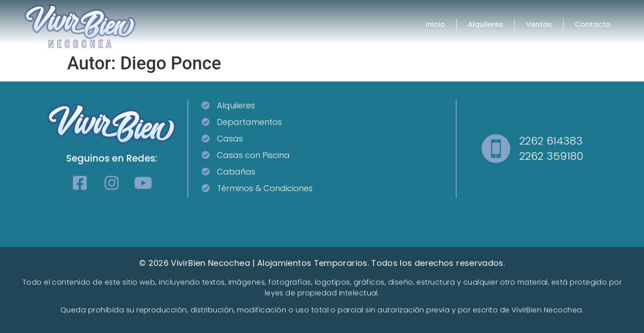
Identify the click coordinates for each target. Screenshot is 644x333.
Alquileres (485, 24)
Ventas (539, 24)
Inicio (435, 24)
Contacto (593, 24)
